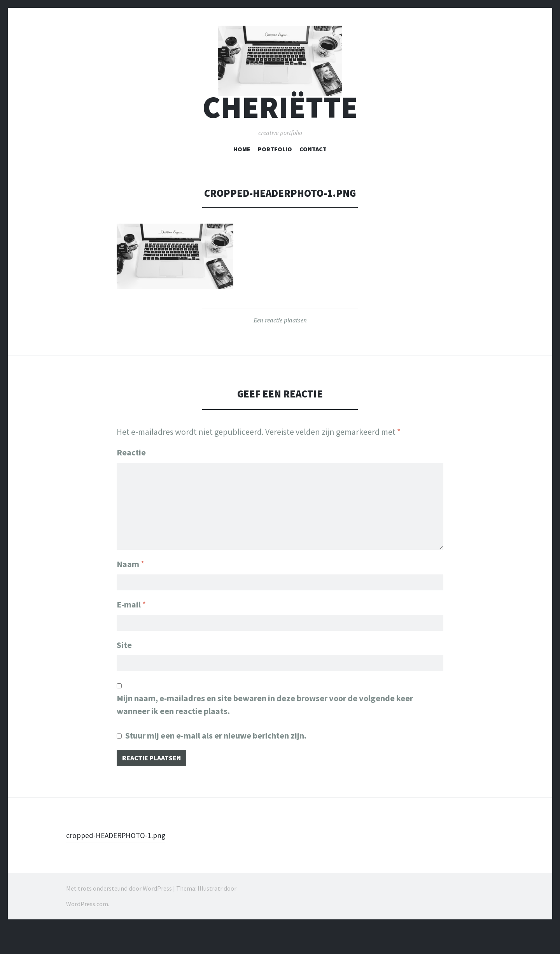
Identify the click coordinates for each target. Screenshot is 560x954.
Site (124, 672)
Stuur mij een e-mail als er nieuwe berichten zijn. (216, 764)
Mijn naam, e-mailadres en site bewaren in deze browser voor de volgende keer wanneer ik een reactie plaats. (265, 733)
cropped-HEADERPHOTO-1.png (122, 865)
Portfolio (275, 175)
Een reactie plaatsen (280, 347)
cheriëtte (280, 134)
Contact (313, 175)
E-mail (131, 629)
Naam (130, 587)
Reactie (131, 479)
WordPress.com (87, 934)
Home (242, 175)
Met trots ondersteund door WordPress (119, 919)
